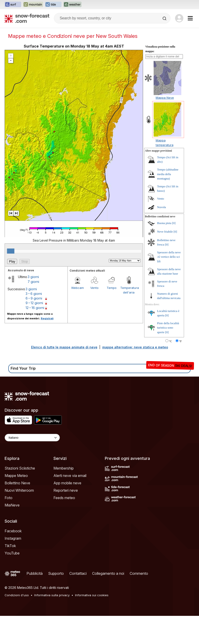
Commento (139, 602)
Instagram (13, 566)
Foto (9, 526)
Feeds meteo (64, 526)
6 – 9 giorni (34, 326)
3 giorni (33, 305)
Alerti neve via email (70, 504)
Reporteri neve (66, 518)
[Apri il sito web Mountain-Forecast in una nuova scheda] (33, 5)
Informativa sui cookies (92, 623)
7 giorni (33, 310)
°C (171, 369)
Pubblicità (35, 602)
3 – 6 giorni (34, 322)
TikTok (10, 574)
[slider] (11, 279)
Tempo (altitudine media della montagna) (168, 202)
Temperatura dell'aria (129, 318)
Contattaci (78, 602)
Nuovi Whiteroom (19, 518)
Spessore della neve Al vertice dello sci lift (169, 285)
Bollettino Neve (17, 511)
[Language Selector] (32, 466)
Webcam (78, 316)
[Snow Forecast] (27, 18)
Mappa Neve (165, 126)
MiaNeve (12, 533)
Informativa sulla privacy (52, 623)
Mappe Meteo (16, 504)
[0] (174, 251)
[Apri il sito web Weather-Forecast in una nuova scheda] (72, 5)
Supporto (56, 602)
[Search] (165, 18)
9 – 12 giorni (34, 331)
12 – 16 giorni (35, 336)
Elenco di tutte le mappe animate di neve (64, 375)
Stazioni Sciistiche (20, 496)
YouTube (12, 581)
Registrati (47, 347)
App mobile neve (67, 511)
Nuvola (161, 235)
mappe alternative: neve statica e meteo (135, 375)
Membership (64, 496)
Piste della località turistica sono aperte (168, 356)
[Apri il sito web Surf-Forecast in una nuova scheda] (13, 5)
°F (180, 369)
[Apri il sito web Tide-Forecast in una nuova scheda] (53, 5)
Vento (94, 316)
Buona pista (164, 251)
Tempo (112, 316)
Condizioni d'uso (17, 623)
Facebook (13, 559)
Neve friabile (165, 260)
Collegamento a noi (108, 602)
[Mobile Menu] (190, 18)
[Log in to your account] (179, 18)
